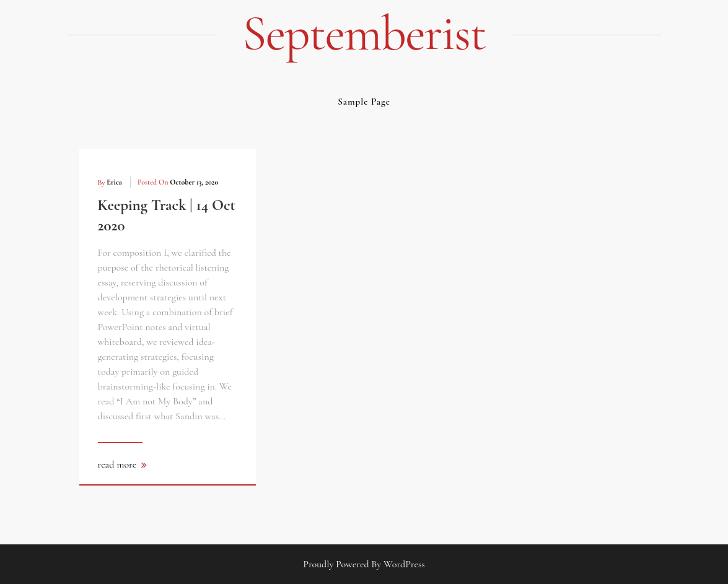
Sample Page (364, 102)
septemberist (364, 33)
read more (117, 464)
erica (114, 182)
